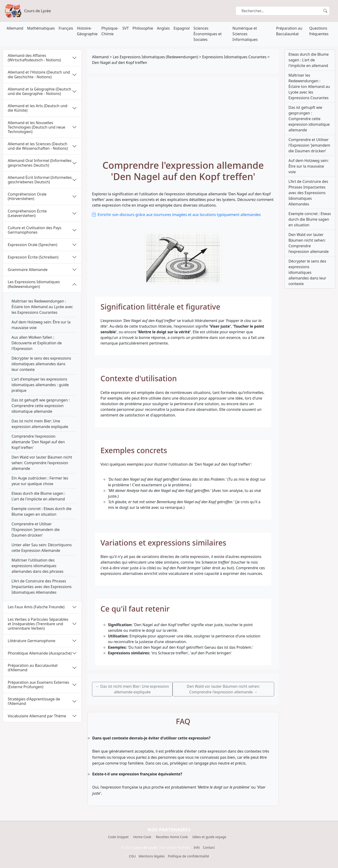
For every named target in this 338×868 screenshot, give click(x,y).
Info (197, 847)
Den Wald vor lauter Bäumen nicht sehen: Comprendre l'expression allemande (42, 463)
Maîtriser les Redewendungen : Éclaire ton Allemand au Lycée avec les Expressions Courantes (42, 307)
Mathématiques (41, 28)
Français (66, 28)
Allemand (15, 28)
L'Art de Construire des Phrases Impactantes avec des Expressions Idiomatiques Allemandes (42, 587)
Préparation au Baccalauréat (289, 31)
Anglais (163, 28)
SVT (125, 28)
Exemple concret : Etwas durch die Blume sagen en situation (42, 511)
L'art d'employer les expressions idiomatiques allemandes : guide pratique (40, 385)
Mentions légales (152, 856)
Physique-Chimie (110, 31)
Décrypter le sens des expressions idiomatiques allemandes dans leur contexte (41, 364)
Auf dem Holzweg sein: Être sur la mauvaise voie (41, 325)
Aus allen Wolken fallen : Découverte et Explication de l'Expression (37, 343)
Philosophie (143, 28)
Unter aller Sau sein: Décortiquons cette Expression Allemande (42, 548)
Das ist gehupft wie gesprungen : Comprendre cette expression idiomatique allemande (41, 406)
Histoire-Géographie (87, 31)
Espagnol (182, 28)
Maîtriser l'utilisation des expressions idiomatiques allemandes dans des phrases (37, 566)
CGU (132, 856)
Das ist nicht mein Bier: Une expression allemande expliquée (40, 424)
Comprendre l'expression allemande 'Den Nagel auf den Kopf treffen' (38, 442)
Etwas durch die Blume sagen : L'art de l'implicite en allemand (38, 496)
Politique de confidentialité (188, 856)
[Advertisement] (183, 117)
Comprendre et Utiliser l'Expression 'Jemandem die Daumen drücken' (36, 530)
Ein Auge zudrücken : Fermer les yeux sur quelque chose (40, 481)
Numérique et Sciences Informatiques (245, 34)
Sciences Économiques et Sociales (207, 34)
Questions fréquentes (319, 31)
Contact (209, 847)
